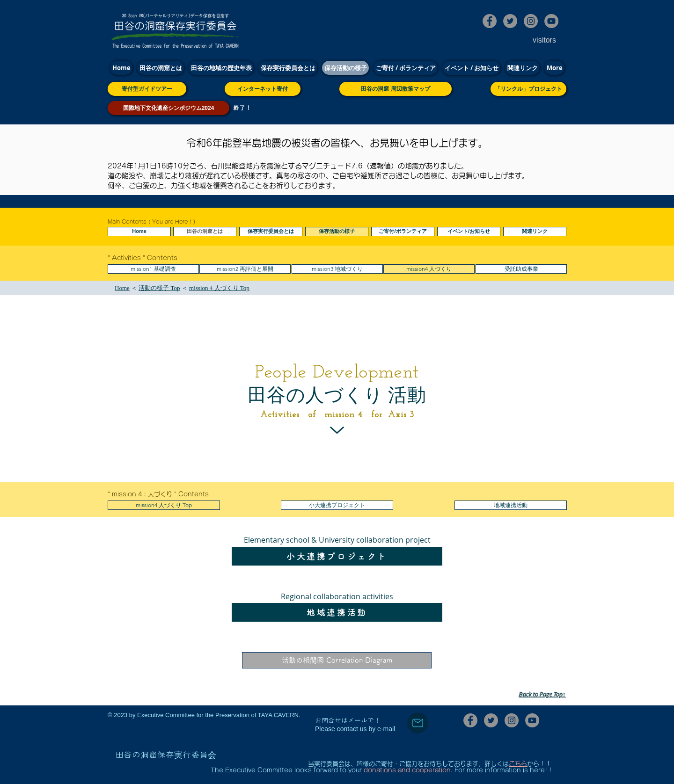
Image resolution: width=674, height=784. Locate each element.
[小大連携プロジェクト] (337, 505)
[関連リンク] (535, 232)
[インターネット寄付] (263, 89)
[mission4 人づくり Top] (164, 505)
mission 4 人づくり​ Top (219, 288)
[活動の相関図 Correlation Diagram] (337, 660)
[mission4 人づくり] (429, 269)
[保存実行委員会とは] (271, 232)
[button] (245, 269)
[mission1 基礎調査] (153, 269)
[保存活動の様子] (337, 232)
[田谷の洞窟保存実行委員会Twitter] (510, 21)
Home (122, 288)
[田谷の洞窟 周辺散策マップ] (396, 89)
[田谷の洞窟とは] (205, 232)
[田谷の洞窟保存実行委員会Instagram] (531, 21)
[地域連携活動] (511, 505)
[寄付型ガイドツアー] (147, 89)
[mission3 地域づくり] (337, 269)
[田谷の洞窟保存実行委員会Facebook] (490, 21)
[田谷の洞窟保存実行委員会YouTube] (551, 21)
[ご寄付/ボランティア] (403, 232)
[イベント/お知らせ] (469, 232)
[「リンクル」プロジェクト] (528, 89)
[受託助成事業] (521, 269)
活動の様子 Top (159, 288)
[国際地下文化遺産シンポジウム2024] (168, 108)
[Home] (139, 232)
